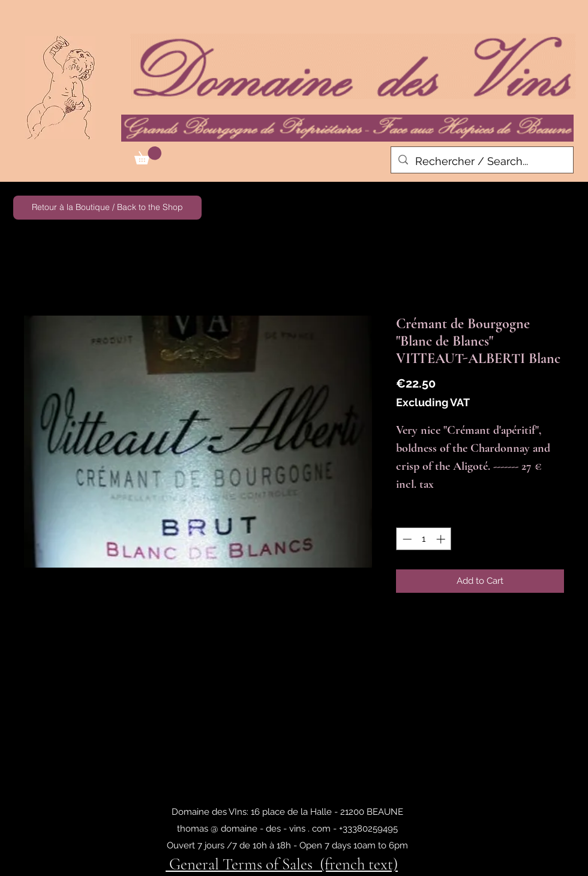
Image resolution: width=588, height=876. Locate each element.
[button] (148, 155)
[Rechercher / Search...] (481, 161)
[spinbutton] (424, 539)
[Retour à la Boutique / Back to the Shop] (107, 208)
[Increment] (442, 539)
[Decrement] (406, 539)
